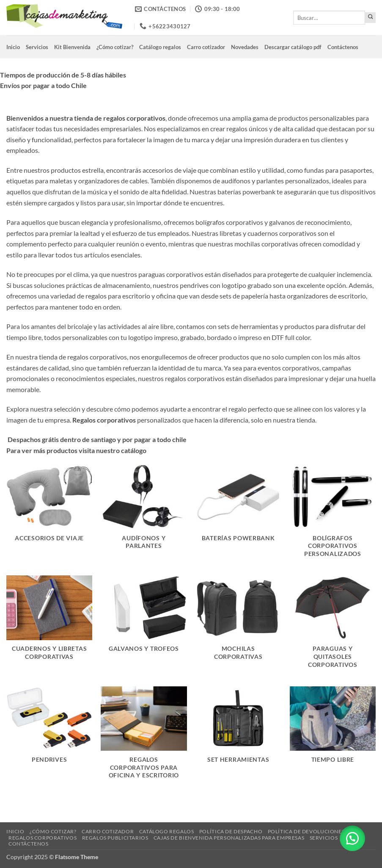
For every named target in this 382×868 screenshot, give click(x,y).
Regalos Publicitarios (115, 838)
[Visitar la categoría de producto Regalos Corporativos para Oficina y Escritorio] (144, 738)
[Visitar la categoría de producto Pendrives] (49, 738)
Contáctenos (343, 47)
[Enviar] (370, 18)
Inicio (13, 47)
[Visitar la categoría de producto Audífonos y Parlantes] (144, 516)
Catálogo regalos (160, 47)
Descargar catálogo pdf (293, 47)
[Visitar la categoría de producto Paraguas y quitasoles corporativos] (333, 627)
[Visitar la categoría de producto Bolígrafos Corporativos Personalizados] (333, 516)
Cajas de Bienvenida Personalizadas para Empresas (229, 838)
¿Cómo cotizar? (115, 47)
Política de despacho (231, 831)
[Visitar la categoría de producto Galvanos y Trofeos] (144, 627)
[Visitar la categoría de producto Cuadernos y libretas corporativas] (49, 627)
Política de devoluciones (306, 831)
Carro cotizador (206, 47)
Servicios (37, 47)
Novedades (245, 47)
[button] (352, 838)
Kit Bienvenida (72, 47)
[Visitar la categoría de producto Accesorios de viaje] (49, 516)
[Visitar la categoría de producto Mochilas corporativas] (238, 627)
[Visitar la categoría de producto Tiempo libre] (333, 738)
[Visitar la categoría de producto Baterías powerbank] (238, 516)
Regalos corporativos (43, 838)
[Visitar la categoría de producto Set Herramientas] (238, 738)
